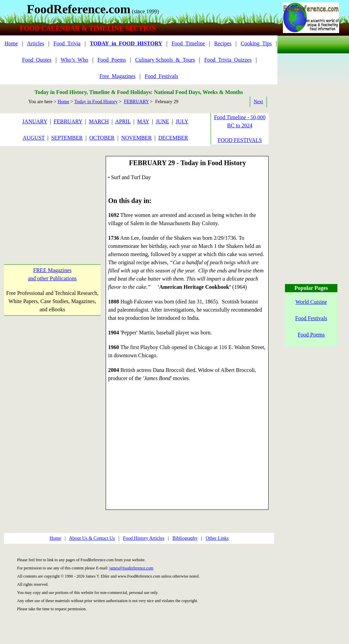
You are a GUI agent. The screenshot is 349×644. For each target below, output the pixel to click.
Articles (36, 43)
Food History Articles (144, 538)
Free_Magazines (118, 76)
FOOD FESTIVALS (240, 140)
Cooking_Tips (256, 43)
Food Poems (311, 335)
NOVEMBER (136, 138)
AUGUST (34, 138)
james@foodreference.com (131, 568)
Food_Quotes (37, 60)
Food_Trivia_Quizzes (228, 60)
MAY (143, 121)
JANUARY (35, 121)
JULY (182, 121)
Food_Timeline (188, 43)
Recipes (223, 43)
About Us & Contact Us (92, 538)
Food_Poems (112, 60)
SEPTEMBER (67, 138)
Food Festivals (311, 318)
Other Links (217, 538)
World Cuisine (311, 302)
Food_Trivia (67, 43)
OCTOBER (102, 138)
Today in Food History (96, 102)
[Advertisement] (52, 199)
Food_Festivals (162, 76)
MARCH (99, 121)
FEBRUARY (136, 102)
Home (11, 43)
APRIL (123, 121)
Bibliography (185, 538)
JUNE (162, 121)
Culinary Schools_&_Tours (165, 60)
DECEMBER (173, 138)
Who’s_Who (74, 60)
